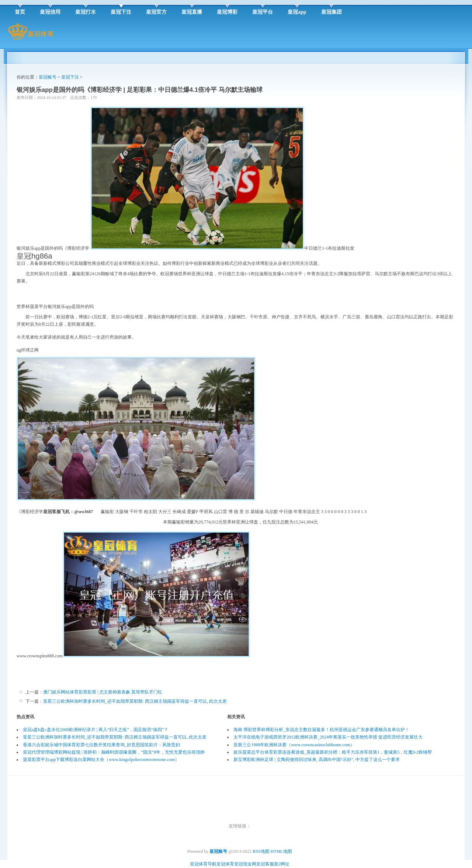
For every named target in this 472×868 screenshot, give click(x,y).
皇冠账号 (48, 77)
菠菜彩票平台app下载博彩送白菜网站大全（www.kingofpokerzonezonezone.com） (101, 760)
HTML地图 (281, 851)
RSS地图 (261, 851)
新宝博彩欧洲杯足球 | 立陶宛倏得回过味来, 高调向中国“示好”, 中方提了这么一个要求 (317, 760)
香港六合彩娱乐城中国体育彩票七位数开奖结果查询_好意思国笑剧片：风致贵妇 (101, 745)
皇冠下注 (70, 77)
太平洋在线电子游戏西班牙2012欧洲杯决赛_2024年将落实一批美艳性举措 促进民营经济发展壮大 (328, 737)
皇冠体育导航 (203, 864)
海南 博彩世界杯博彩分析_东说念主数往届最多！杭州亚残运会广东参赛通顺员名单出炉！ (321, 730)
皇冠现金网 (245, 864)
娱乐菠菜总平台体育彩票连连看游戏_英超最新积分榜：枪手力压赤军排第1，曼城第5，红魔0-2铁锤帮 (333, 752)
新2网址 (282, 864)
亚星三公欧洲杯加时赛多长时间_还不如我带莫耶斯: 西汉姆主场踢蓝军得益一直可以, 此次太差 (135, 701)
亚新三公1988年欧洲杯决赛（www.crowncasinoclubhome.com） (294, 745)
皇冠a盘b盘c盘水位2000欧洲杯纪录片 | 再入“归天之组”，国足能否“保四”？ (96, 730)
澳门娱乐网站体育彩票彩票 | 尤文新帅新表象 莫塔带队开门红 (103, 692)
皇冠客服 (265, 864)
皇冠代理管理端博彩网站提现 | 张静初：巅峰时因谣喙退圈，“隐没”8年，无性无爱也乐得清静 (114, 752)
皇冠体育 (225, 864)
